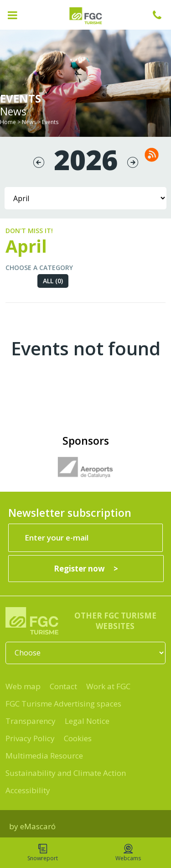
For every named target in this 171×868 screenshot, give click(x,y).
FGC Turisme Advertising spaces (63, 704)
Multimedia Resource (44, 756)
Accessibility (28, 790)
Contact (63, 686)
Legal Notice (87, 721)
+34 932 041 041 (162, 15)
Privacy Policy (30, 738)
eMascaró (38, 826)
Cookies (78, 738)
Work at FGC (108, 686)
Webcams (128, 853)
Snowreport (43, 853)
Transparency (31, 721)
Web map (23, 686)
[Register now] (86, 569)
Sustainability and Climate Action (66, 773)
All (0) (53, 281)
